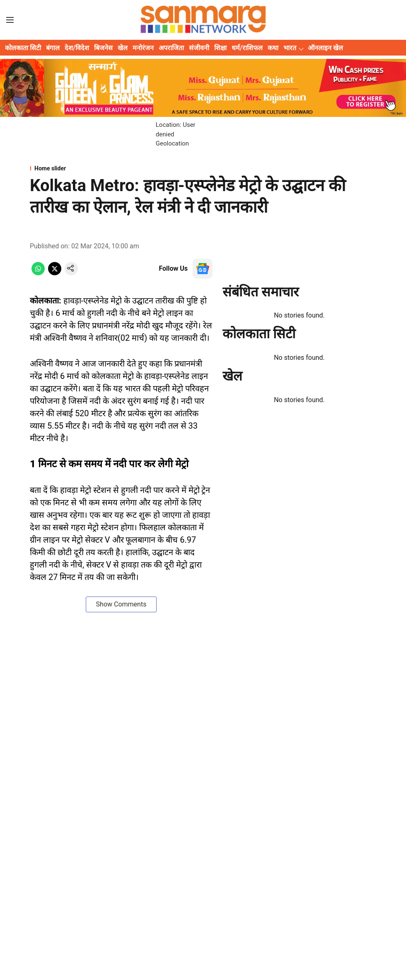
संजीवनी (199, 48)
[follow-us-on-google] (203, 269)
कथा (273, 48)
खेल (123, 48)
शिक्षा (220, 48)
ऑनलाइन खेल (325, 48)
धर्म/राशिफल (247, 48)
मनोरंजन (143, 48)
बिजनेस (103, 48)
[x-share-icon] (55, 273)
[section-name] (203, 168)
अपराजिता (171, 48)
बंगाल (53, 48)
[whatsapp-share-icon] (38, 273)
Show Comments (121, 604)
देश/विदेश (77, 48)
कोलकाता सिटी (23, 48)
